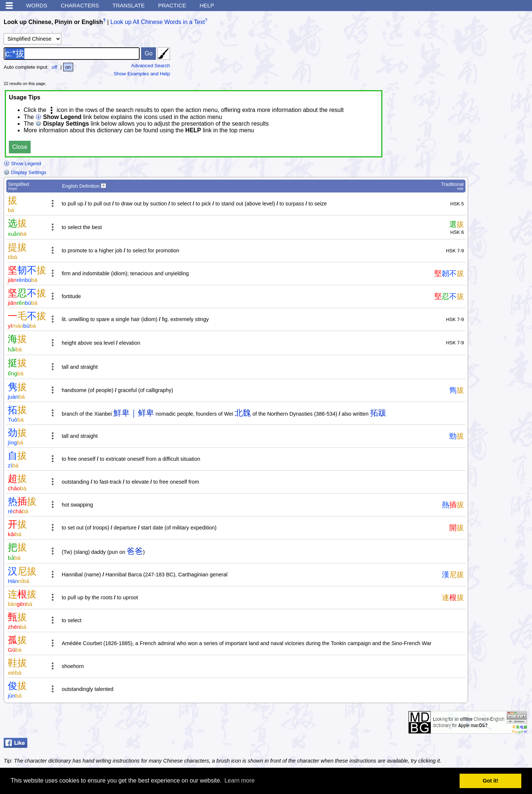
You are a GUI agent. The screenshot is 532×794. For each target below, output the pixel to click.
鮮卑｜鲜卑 (134, 413)
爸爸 (135, 551)
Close (20, 147)
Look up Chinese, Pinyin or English (53, 22)
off (54, 67)
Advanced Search (151, 66)
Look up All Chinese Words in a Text (158, 22)
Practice (172, 5)
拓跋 (378, 413)
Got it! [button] (491, 781)
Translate (128, 5)
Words (37, 5)
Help (207, 5)
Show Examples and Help (142, 74)
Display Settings (25, 172)
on (68, 67)
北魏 (243, 413)
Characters (80, 5)
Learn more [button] (239, 781)
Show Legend (22, 163)
